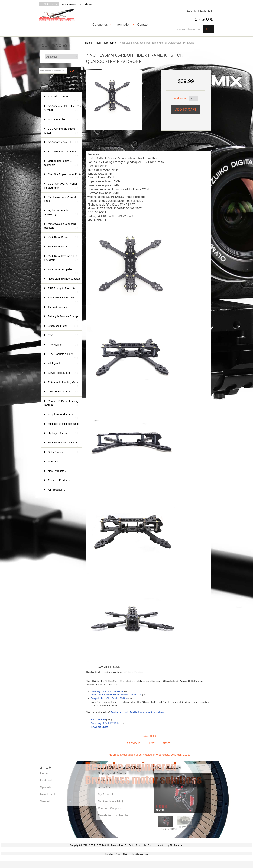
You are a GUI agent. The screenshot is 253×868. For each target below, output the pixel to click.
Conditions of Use (140, 854)
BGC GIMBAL (169, 829)
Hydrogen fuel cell (63, 433)
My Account (105, 794)
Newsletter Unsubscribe (113, 815)
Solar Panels (63, 452)
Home (89, 43)
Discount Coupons (110, 808)
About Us (104, 787)
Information (122, 25)
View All (45, 801)
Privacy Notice (122, 854)
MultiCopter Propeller (63, 271)
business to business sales (64, 425)
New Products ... (58, 471)
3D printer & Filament (63, 416)
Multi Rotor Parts (63, 247)
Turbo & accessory (63, 307)
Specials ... (54, 461)
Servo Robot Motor (63, 373)
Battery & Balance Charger (64, 318)
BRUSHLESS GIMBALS (63, 153)
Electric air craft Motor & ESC (61, 199)
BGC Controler (63, 119)
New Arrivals (48, 794)
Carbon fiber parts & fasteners (61, 163)
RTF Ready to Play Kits (63, 290)
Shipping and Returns (112, 773)
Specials (49, 4)
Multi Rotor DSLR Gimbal (63, 444)
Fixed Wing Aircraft (63, 392)
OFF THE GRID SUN (99, 845)
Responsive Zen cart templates (150, 845)
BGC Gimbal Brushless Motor (61, 131)
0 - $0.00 (204, 19)
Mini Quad (63, 364)
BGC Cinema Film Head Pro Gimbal (63, 108)
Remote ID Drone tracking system (61, 403)
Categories (100, 25)
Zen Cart (129, 845)
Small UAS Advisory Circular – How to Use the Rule (116, 695)
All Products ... (56, 490)
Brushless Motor (63, 326)
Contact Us (105, 780)
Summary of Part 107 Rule (105, 723)
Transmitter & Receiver (63, 299)
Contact (143, 25)
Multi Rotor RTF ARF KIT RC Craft (61, 258)
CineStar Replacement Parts (65, 176)
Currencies (55, 45)
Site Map (109, 854)
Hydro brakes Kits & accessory (61, 213)
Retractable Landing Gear (63, 384)
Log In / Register (199, 11)
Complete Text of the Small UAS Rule (109, 698)
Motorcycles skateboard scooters (61, 226)
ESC (63, 335)
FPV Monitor (63, 345)
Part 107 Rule (98, 720)
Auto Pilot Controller (63, 98)
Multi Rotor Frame (106, 43)
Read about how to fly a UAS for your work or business (137, 712)
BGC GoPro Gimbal (63, 142)
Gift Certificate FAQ (110, 801)
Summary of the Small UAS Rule (107, 692)
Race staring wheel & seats (64, 280)
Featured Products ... (60, 480)
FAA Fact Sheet (100, 727)
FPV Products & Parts (63, 356)
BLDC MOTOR (188, 827)
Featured (46, 780)
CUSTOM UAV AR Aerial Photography (61, 186)
